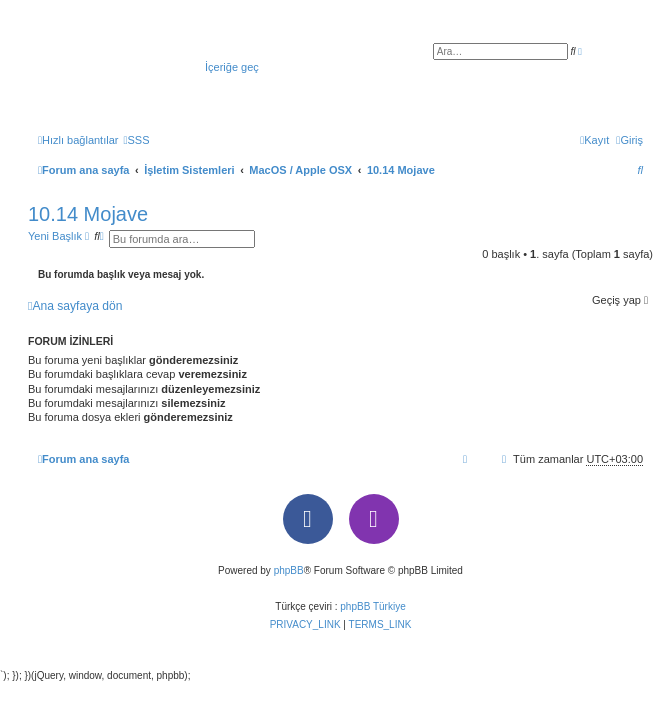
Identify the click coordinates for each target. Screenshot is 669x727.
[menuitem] (136, 140)
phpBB (289, 570)
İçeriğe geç (232, 67)
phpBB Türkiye (372, 606)
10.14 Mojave (88, 214)
